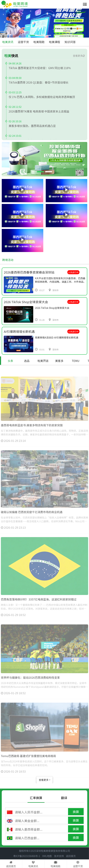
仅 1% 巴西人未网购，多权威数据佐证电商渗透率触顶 (42, 97)
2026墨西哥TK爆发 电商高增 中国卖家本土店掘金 (39, 111)
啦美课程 (55, 42)
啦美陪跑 (39, 42)
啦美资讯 (8, 42)
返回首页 (71, 856)
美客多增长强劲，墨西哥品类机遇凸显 (32, 126)
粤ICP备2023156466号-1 (27, 856)
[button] (33, 35)
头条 (10, 361)
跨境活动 (8, 260)
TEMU (76, 361)
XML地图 (47, 856)
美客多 (59, 361)
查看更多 (79, 56)
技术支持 (59, 856)
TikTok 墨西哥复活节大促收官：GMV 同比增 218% (40, 68)
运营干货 (23, 42)
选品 (27, 361)
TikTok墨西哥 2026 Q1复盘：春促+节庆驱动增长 (39, 82)
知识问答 (70, 42)
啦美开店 (43, 361)
